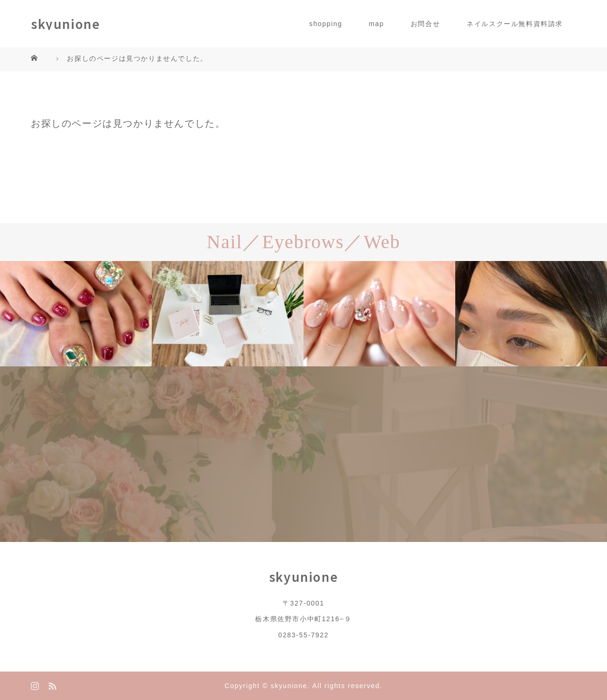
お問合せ (425, 24)
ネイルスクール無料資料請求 (515, 24)
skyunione (65, 24)
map (377, 24)
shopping (326, 24)
